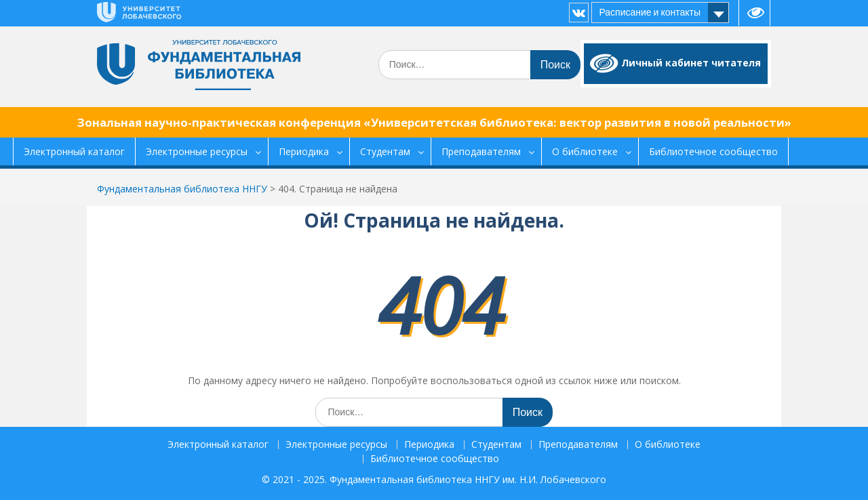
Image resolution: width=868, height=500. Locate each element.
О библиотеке (585, 151)
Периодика (304, 151)
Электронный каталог (74, 151)
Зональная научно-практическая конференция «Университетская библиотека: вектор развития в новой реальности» (434, 122)
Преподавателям (481, 151)
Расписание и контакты (650, 12)
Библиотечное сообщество (713, 151)
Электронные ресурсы (197, 151)
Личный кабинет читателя (691, 63)
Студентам (385, 151)
